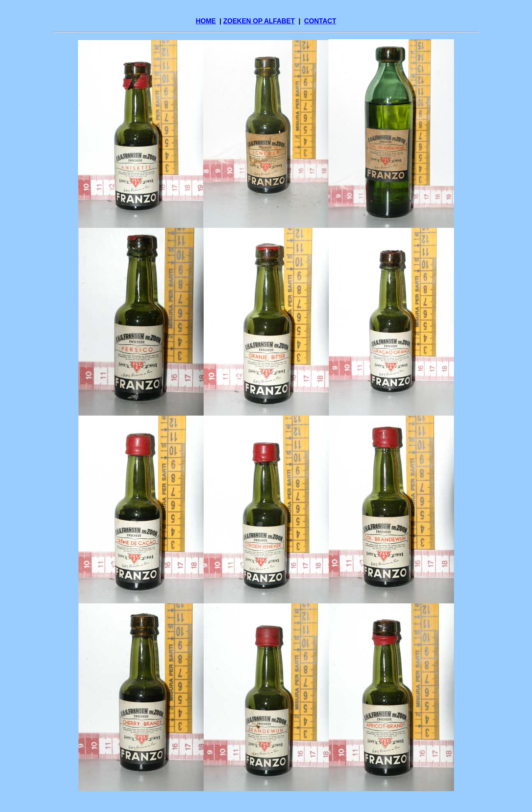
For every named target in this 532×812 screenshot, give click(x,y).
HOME (206, 21)
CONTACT (320, 21)
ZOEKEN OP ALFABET (259, 21)
